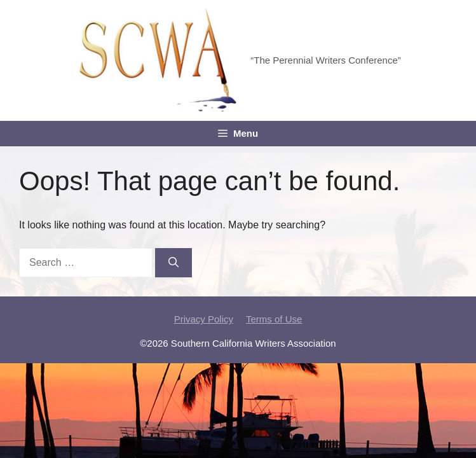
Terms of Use (274, 319)
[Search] (173, 263)
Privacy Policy (204, 319)
